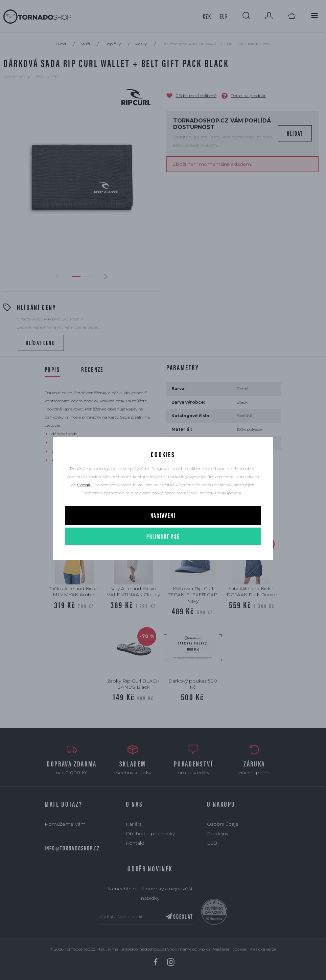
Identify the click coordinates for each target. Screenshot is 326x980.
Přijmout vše (163, 536)
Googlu (85, 485)
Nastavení (163, 515)
